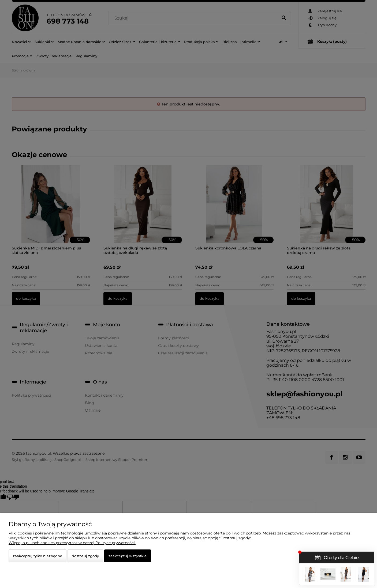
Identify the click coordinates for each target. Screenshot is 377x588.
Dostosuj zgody (85, 556)
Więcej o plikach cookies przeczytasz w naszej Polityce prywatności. (72, 543)
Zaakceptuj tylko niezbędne (38, 556)
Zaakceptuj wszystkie (128, 556)
